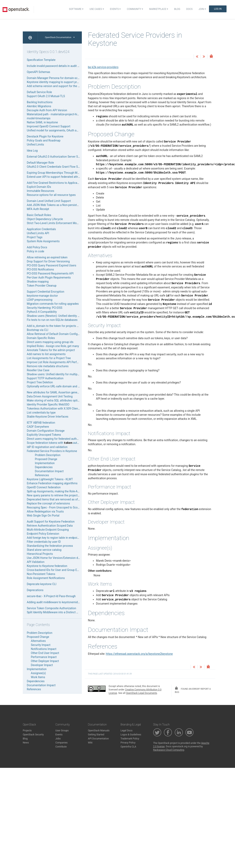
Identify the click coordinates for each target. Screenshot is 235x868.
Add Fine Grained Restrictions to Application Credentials (62, 183)
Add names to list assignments (46, 354)
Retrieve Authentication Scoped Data (50, 526)
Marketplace (159, 9)
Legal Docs (126, 731)
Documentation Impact (49, 471)
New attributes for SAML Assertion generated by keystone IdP (65, 392)
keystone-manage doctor (42, 296)
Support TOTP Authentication (45, 378)
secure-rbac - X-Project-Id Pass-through (51, 596)
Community (135, 9)
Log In (218, 9)
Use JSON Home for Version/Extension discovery (58, 558)
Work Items (38, 677)
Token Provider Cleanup (42, 286)
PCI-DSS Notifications (40, 269)
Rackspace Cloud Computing (169, 750)
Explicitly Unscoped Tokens (44, 435)
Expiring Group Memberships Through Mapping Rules (60, 173)
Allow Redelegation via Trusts (45, 511)
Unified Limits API (38, 233)
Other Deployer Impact (45, 661)
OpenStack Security (33, 735)
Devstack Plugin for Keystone (45, 136)
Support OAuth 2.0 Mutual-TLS (46, 96)
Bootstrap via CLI (37, 330)
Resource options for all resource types (51, 195)
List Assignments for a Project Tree (49, 358)
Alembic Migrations (39, 106)
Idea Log (32, 151)
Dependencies (44, 467)
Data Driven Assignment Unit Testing (50, 396)
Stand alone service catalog (44, 550)
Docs (189, 9)
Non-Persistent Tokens (41, 574)
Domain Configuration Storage (46, 431)
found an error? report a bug (193, 690)
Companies (62, 743)
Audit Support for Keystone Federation (51, 522)
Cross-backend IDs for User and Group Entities (56, 570)
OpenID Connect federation (44, 487)
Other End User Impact (45, 653)
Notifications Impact (44, 649)
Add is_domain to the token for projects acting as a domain (64, 326)
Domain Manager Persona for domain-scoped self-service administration (72, 78)
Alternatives (38, 641)
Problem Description (48, 455)
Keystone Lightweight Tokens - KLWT (50, 479)
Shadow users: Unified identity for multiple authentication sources (68, 374)
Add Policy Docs (37, 247)
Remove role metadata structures (48, 366)
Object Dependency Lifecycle (45, 219)
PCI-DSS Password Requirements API (50, 273)
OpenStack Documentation (60, 37)
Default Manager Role (40, 163)
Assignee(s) (38, 673)
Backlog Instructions (40, 102)
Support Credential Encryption (46, 292)
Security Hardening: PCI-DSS (45, 308)
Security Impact (41, 645)
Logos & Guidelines (131, 735)
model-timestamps (39, 118)
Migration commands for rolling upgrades (53, 304)
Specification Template (41, 60)
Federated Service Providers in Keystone (52, 451)
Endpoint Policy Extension (43, 534)
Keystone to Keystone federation (47, 566)
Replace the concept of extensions (48, 503)
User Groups (62, 731)
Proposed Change (46, 459)
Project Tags (35, 237)
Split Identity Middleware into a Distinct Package (57, 612)
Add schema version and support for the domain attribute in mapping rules (73, 86)
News (26, 743)
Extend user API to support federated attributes (56, 177)
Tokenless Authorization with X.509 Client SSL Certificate (62, 409)
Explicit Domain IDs (39, 187)
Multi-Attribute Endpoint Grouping (48, 530)
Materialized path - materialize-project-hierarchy (57, 114)
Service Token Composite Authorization (51, 608)
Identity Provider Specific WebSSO (48, 404)
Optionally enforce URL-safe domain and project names (61, 386)
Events (115, 9)
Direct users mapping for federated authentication (58, 439)
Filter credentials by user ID (44, 542)
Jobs (58, 739)
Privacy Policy (128, 743)
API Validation (36, 562)
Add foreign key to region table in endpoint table (57, 538)
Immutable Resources (41, 191)
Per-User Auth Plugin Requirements (49, 278)
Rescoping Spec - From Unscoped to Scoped (55, 507)
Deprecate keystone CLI (42, 584)
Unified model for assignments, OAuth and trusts (57, 130)
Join (202, 9)
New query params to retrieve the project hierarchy (58, 495)
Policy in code (35, 251)
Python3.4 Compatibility (42, 312)
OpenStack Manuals (99, 731)
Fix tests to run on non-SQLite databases (52, 320)
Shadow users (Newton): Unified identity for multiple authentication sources (74, 316)
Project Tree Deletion (40, 382)
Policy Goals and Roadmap (44, 140)
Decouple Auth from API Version (47, 110)
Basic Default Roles (39, 215)
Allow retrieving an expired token (47, 257)
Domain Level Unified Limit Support (49, 201)
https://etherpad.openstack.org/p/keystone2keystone (139, 654)
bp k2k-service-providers (103, 67)
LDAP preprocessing (40, 300)
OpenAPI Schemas (38, 72)
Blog (177, 9)
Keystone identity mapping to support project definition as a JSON (68, 82)
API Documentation (98, 739)
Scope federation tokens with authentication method (64, 443)
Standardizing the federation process (50, 546)
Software (76, 9)
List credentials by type (41, 413)
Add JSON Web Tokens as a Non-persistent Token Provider (63, 205)
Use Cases (97, 9)
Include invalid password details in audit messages (59, 66)
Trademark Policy (130, 739)
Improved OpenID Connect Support (49, 126)
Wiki (90, 743)
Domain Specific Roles (41, 338)
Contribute (61, 747)
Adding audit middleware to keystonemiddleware (57, 602)
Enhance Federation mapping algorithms (52, 483)
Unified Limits (35, 144)
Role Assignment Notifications (46, 578)
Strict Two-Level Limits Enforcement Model (54, 223)
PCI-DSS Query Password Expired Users (51, 265)
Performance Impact (44, 657)
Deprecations (35, 590)
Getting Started (96, 735)
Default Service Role (39, 92)
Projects (27, 731)
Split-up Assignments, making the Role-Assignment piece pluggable (69, 491)
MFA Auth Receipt (38, 209)
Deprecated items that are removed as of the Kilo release (62, 499)
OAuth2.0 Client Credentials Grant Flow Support (56, 167)
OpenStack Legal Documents (141, 693)
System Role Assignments (43, 241)
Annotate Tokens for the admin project (51, 350)
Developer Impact (42, 665)
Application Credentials (41, 229)
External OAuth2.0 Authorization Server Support (57, 157)
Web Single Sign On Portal (43, 516)
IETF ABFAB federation (41, 423)
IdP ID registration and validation (47, 447)
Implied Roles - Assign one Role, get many (53, 346)
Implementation (45, 463)
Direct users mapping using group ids (50, 342)
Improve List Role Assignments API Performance (57, 362)
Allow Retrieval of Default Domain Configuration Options (62, 334)
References (42, 475)
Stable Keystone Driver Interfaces (48, 417)
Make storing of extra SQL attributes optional (55, 400)
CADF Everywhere (38, 427)
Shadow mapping (38, 282)
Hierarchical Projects (40, 554)
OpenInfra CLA (128, 747)
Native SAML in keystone (42, 122)
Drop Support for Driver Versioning (48, 261)
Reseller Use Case (38, 370)
